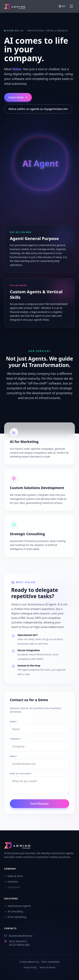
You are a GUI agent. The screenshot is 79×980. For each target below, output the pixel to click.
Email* (13, 756)
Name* (13, 722)
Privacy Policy (30, 968)
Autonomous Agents (18, 906)
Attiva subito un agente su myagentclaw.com (38, 109)
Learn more (18, 97)
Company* (15, 739)
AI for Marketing (15, 917)
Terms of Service (47, 968)
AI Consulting (13, 911)
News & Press (14, 876)
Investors (11, 882)
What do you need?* (21, 774)
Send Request (39, 804)
